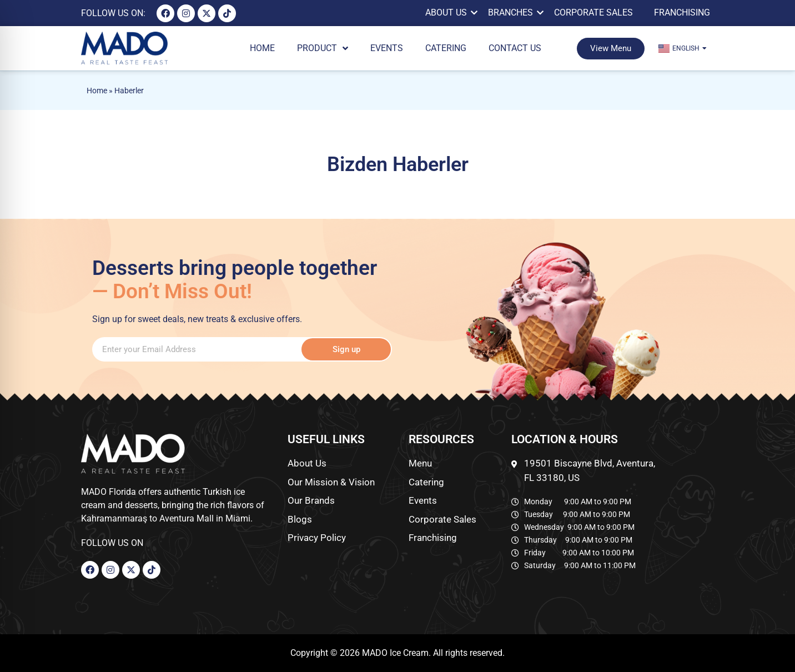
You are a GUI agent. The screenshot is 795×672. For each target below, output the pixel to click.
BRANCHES (512, 12)
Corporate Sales (593, 12)
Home (97, 91)
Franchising (682, 12)
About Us (448, 12)
